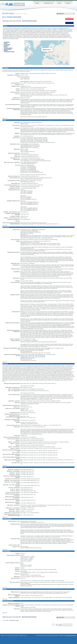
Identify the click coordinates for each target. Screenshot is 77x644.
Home (37, 3)
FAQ (59, 3)
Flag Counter (13, 4)
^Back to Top (5, 118)
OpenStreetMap (66, 64)
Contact (2, 635)
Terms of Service (8, 635)
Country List (48, 3)
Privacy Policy (15, 635)
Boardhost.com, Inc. (23, 635)
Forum (68, 3)
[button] (52, 49)
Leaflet (59, 64)
